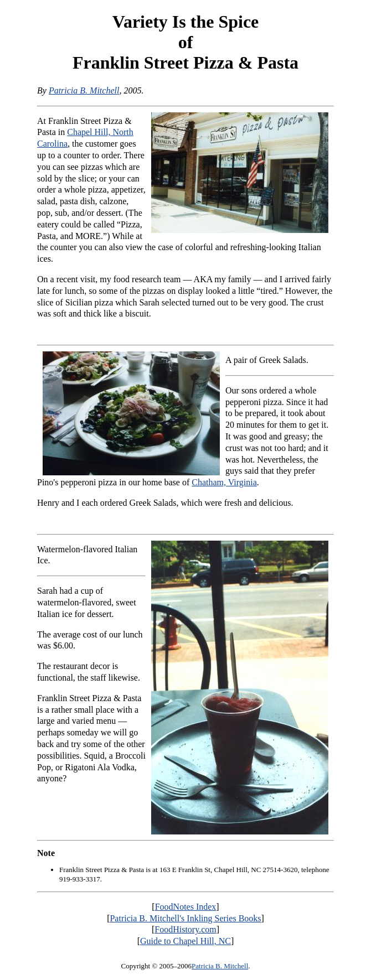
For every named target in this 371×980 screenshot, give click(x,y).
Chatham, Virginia (224, 482)
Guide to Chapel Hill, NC (185, 941)
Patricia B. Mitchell (84, 90)
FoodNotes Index (186, 907)
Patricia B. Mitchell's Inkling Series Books (185, 918)
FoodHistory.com (185, 929)
